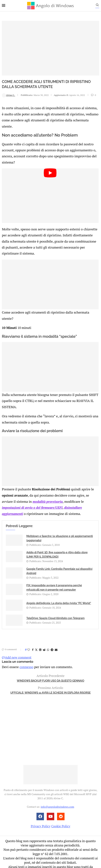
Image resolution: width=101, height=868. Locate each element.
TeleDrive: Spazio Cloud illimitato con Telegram (55, 598)
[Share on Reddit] (44, 629)
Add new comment (17, 637)
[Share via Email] (56, 629)
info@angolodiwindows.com (57, 786)
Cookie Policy (61, 805)
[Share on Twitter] (36, 629)
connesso (25, 646)
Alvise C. (9, 95)
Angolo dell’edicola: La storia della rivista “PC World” (59, 583)
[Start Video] (50, 187)
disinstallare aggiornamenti (61, 487)
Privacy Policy (40, 805)
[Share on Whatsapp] (48, 629)
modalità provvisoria (35, 481)
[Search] (99, 6)
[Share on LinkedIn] (40, 629)
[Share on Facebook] (33, 629)
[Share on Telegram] (52, 629)
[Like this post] (29, 629)
